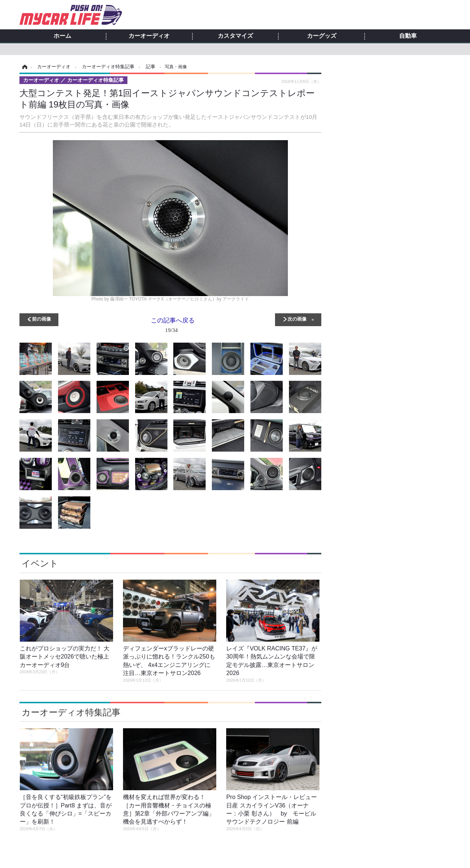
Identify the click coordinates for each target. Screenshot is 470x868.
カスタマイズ (235, 36)
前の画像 (41, 319)
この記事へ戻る (173, 327)
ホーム (62, 36)
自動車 (408, 36)
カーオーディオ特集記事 (71, 712)
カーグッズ (322, 36)
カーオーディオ (149, 36)
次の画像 (297, 319)
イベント (40, 563)
